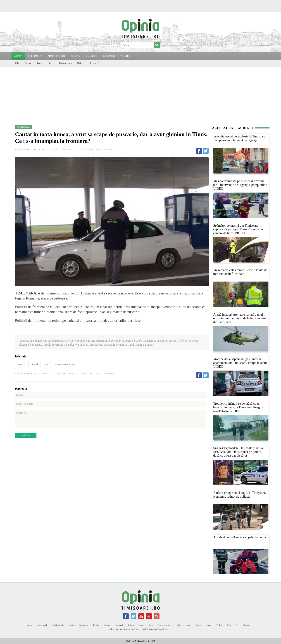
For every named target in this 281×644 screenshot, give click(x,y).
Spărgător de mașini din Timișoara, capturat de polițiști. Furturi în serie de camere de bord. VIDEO (238, 229)
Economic (84, 625)
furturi (35, 364)
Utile (17, 63)
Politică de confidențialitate (155, 629)
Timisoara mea (65, 63)
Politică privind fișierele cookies (123, 629)
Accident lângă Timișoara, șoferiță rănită (240, 537)
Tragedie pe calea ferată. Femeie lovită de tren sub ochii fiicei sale (240, 272)
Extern (93, 63)
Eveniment (42, 625)
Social (72, 625)
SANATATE (91, 56)
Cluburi (246, 625)
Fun (229, 625)
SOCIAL (76, 56)
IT (237, 625)
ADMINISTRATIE (56, 56)
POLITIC (125, 56)
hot (46, 364)
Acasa (18, 56)
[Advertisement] (140, 94)
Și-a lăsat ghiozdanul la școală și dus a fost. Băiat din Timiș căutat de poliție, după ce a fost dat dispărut (238, 452)
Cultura (28, 63)
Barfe (151, 625)
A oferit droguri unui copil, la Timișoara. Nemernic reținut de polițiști (240, 495)
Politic (96, 625)
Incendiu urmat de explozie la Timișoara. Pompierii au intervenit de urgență (240, 138)
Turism (40, 63)
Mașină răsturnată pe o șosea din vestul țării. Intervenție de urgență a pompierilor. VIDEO (240, 185)
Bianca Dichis (40, 149)
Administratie (58, 625)
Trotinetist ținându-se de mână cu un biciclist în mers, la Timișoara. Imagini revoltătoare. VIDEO (238, 407)
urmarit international (65, 364)
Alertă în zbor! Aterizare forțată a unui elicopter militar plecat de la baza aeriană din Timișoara (240, 318)
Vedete (219, 625)
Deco (209, 625)
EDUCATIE (109, 56)
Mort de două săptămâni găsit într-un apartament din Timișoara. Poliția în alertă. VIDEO (241, 363)
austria (21, 364)
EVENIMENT (35, 56)
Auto (188, 625)
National (81, 63)
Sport (51, 63)
